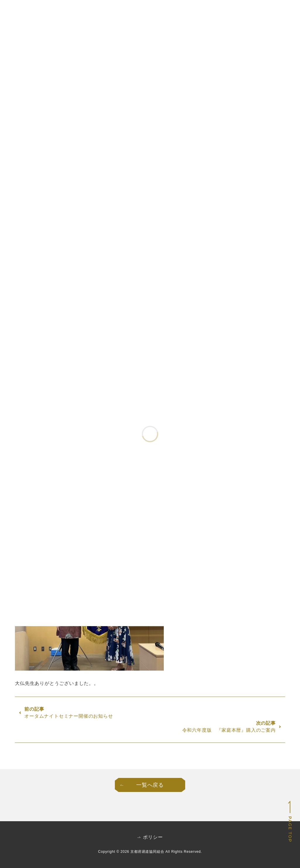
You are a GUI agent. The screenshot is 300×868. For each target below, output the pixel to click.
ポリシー (153, 837)
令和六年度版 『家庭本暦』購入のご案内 (229, 730)
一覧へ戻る (150, 785)
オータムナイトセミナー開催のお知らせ (69, 716)
